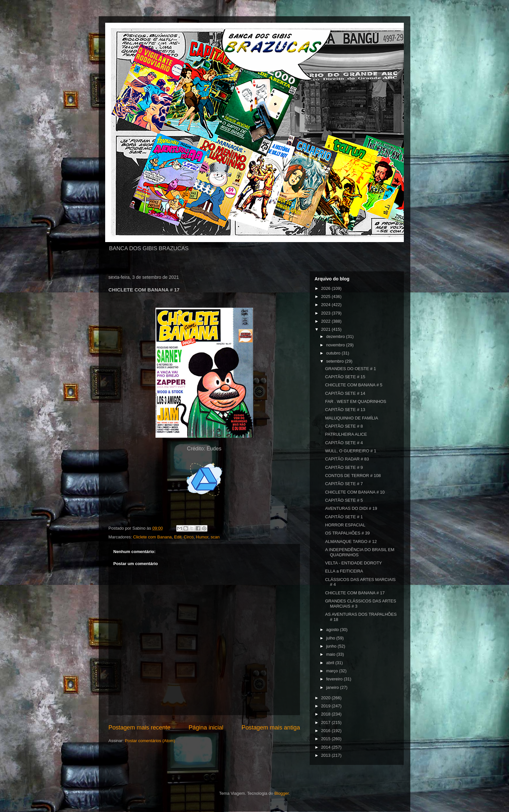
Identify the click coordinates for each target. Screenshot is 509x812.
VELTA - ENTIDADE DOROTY (353, 563)
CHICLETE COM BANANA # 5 (354, 385)
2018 (326, 714)
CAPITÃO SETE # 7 (344, 484)
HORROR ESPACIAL (345, 525)
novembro (336, 345)
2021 (326, 329)
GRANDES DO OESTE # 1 (350, 369)
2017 (326, 722)
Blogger (281, 793)
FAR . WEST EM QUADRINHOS (355, 401)
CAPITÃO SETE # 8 (344, 426)
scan (215, 537)
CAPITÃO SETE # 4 (344, 443)
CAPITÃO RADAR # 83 (347, 459)
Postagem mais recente (139, 728)
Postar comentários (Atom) (150, 741)
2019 (326, 706)
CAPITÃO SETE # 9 (344, 467)
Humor (202, 537)
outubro (334, 353)
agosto (333, 630)
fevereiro (335, 679)
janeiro (333, 687)
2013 (326, 755)
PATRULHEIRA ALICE (346, 434)
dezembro (336, 336)
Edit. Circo (184, 537)
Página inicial (206, 728)
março (333, 671)
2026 (326, 288)
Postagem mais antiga (271, 728)
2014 (326, 747)
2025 (326, 296)
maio (331, 654)
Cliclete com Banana (152, 537)
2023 (326, 313)
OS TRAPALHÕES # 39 (347, 533)
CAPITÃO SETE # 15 (345, 377)
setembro (336, 361)
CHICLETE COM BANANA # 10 (355, 492)
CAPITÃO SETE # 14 (345, 393)
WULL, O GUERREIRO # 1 (350, 451)
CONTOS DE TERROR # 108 (353, 476)
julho (331, 638)
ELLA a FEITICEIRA (344, 571)
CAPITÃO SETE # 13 (345, 410)
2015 (326, 739)
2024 (326, 305)
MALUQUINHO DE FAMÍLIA (351, 418)
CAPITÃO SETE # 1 (344, 517)
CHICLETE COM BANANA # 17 (355, 593)
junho (332, 646)
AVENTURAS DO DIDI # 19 (351, 508)
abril (331, 663)
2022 (326, 321)
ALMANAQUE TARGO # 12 (351, 541)
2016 (326, 731)
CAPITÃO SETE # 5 (344, 500)
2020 (326, 698)
